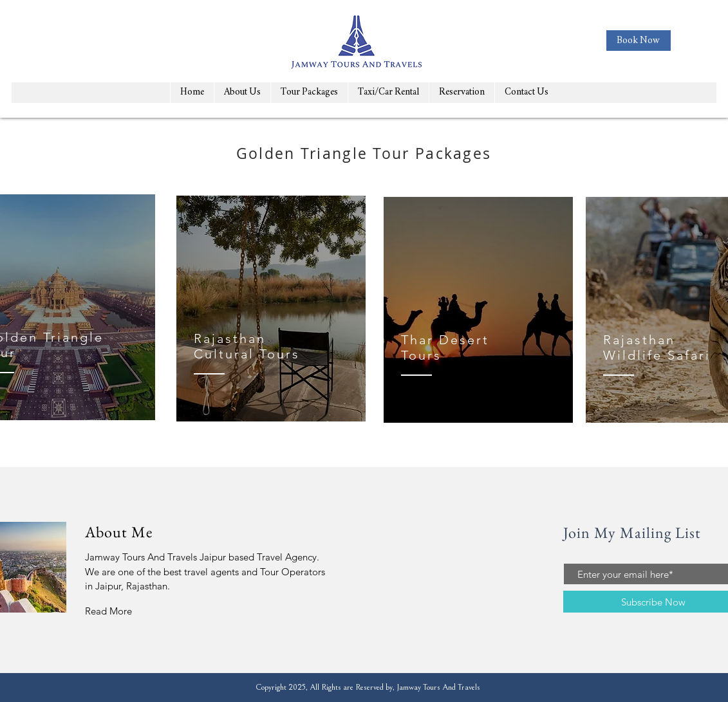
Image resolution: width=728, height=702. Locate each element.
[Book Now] (639, 41)
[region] (271, 309)
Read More (108, 611)
